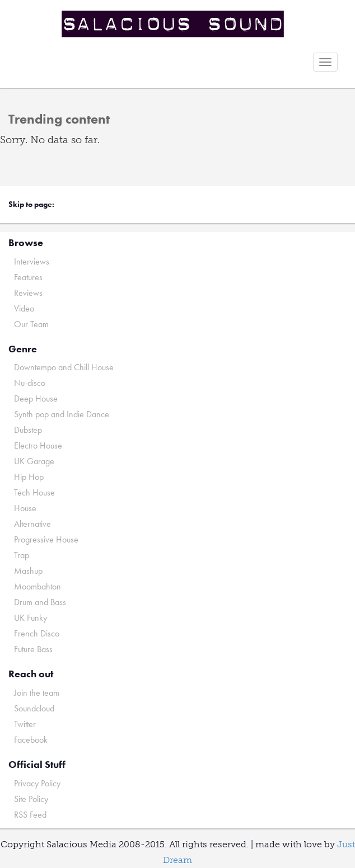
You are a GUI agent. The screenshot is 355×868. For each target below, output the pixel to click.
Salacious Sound (174, 24)
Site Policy (31, 799)
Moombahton (38, 586)
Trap (22, 555)
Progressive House (46, 539)
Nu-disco (30, 383)
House (25, 508)
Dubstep (28, 430)
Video (24, 308)
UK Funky (31, 618)
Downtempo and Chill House (64, 367)
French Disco (37, 633)
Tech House (34, 492)
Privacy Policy (37, 783)
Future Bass (33, 649)
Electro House (38, 445)
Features (28, 277)
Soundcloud (34, 708)
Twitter (25, 724)
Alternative (32, 524)
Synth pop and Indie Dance (62, 414)
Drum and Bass (40, 602)
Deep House (36, 398)
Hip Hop (29, 477)
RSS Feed (30, 815)
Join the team (37, 693)
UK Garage (34, 461)
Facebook (31, 740)
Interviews (32, 261)
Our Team (31, 324)
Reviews (28, 293)
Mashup (28, 571)
